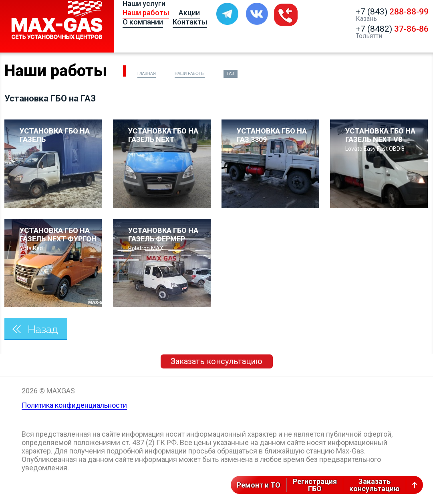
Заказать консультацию (216, 361)
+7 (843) (392, 12)
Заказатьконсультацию (375, 485)
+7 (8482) (392, 29)
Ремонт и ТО (259, 485)
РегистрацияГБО (315, 485)
